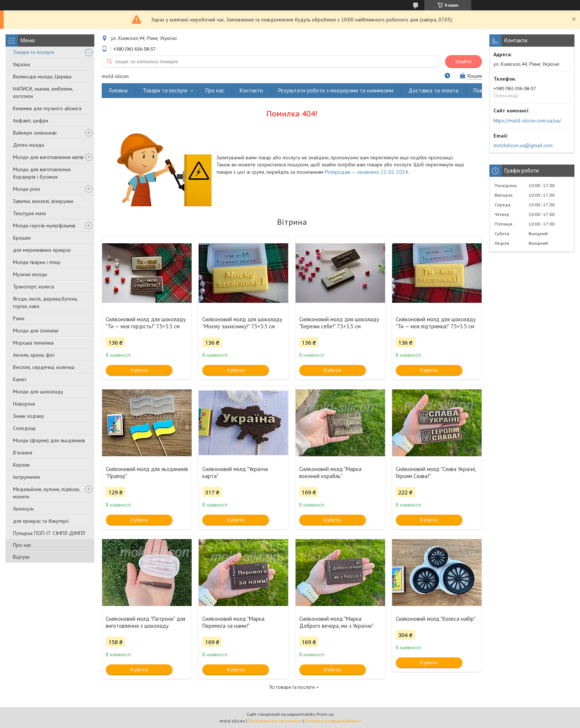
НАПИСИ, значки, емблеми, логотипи (43, 92)
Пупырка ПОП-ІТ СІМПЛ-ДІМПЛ (49, 533)
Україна (21, 64)
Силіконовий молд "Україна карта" (235, 473)
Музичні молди (30, 274)
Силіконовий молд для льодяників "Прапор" (147, 473)
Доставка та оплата (433, 90)
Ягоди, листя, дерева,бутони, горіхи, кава (45, 302)
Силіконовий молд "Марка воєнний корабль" (330, 473)
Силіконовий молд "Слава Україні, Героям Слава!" (436, 473)
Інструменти (26, 477)
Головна (118, 90)
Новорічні (24, 404)
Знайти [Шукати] (463, 62)
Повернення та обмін (499, 90)
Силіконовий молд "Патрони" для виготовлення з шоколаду (146, 622)
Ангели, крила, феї (34, 355)
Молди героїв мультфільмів (44, 226)
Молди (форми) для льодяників (49, 440)
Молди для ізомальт (36, 331)
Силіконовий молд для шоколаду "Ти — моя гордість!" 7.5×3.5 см (146, 323)
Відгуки (21, 557)
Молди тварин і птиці (37, 262)
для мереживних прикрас (42, 250)
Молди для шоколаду (38, 392)
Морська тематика (33, 343)
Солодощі (24, 428)
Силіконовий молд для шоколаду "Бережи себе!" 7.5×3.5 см (339, 323)
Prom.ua (325, 714)
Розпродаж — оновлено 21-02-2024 (366, 172)
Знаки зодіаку (28, 416)
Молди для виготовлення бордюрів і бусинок (42, 173)
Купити (139, 370)
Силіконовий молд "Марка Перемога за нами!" (233, 622)
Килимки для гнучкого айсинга (47, 108)
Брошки (22, 238)
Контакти (251, 90)
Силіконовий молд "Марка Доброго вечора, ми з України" (336, 622)
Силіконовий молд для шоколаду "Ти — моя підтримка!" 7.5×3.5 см (436, 323)
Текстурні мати (29, 213)
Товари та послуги (33, 52)
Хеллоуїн (23, 509)
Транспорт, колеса (33, 287)
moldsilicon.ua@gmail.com (523, 145)
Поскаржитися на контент (275, 721)
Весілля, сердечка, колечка (44, 367)
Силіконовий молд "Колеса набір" (436, 619)
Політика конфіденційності (333, 721)
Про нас (22, 545)
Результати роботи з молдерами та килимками (336, 90)
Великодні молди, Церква (42, 77)
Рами (19, 318)
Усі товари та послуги (292, 687)
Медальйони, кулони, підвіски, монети (46, 493)
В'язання (23, 453)
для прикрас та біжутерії (41, 521)
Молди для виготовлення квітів (48, 157)
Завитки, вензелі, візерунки (43, 201)
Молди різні (26, 189)
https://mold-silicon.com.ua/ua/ (527, 121)
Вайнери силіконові (35, 133)
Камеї (20, 379)
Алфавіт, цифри (31, 121)
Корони (21, 465)
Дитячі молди (28, 145)
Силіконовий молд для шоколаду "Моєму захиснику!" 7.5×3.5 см (242, 323)
